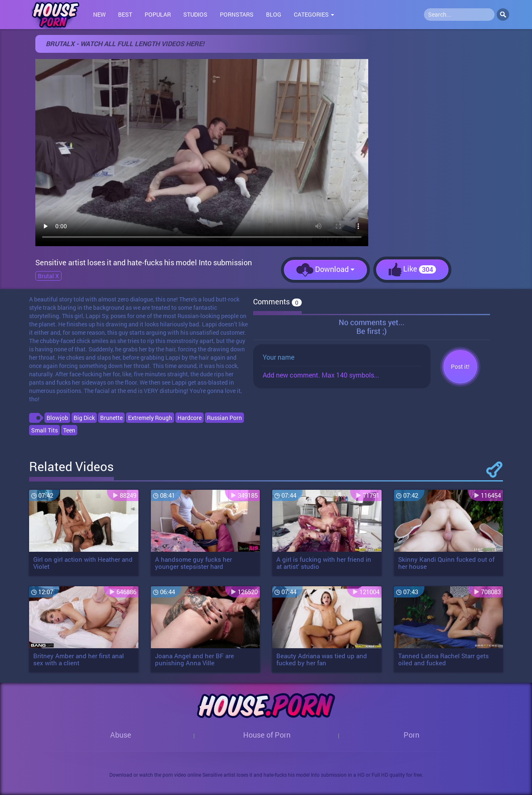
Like (412, 270)
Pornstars (237, 14)
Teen (69, 430)
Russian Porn (224, 418)
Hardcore (190, 418)
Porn (411, 735)
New (99, 14)
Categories (314, 14)
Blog (274, 14)
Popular (158, 14)
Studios (195, 14)
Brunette (111, 418)
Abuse (121, 735)
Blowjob (57, 418)
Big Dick (84, 418)
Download (325, 270)
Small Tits (44, 430)
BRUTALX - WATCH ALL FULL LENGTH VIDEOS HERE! (125, 43)
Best (125, 14)
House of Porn (267, 735)
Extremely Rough (150, 418)
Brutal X (48, 276)
